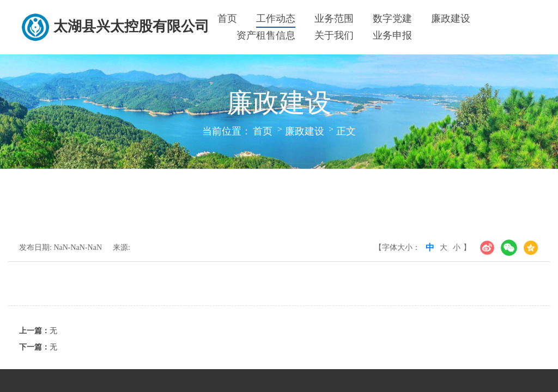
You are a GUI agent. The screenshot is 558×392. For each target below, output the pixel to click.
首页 (227, 19)
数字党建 (392, 19)
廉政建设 (451, 19)
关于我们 (334, 35)
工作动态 (276, 19)
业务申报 (392, 35)
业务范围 (334, 19)
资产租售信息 (266, 35)
